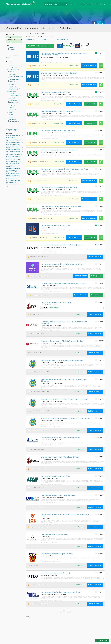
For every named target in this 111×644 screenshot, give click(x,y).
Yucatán (11, 99)
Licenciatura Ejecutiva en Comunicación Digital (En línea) (61, 206)
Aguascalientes (13, 102)
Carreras (72, 4)
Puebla (11, 73)
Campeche (12, 119)
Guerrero (11, 106)
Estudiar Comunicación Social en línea (50, 100)
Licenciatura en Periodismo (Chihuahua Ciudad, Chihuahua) (62, 360)
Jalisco (11, 71)
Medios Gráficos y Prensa (62, 39)
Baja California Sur (14, 121)
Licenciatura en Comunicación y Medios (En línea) (59, 73)
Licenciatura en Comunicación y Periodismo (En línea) (60, 457)
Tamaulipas (12, 68)
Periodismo (44, 39)
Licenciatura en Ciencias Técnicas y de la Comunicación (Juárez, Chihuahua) (64, 323)
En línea (10, 57)
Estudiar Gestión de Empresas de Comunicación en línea (54, 63)
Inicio (27, 34)
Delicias (12, 97)
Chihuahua (12, 92)
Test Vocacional (90, 4)
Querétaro (12, 86)
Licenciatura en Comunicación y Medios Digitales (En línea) (62, 245)
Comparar (99, 53)
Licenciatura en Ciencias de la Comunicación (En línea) (61, 438)
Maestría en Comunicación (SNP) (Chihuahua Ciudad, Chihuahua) (65, 399)
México (8, 64)
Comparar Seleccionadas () (40, 46)
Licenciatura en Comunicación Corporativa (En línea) (60, 150)
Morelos (11, 81)
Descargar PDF (90, 104)
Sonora (11, 104)
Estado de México (13, 70)
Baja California (13, 83)
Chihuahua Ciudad (15, 95)
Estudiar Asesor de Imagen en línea (49, 543)
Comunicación (30, 39)
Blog (104, 4)
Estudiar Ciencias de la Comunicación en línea (51, 81)
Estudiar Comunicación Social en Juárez (50, 349)
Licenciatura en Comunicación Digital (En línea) (58, 131)
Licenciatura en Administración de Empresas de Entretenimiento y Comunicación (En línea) (64, 54)
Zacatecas (12, 109)
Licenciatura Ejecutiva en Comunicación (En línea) (59, 187)
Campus (44, 308)
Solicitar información (89, 65)
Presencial (10, 59)
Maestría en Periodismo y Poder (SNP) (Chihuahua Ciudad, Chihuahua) (67, 419)
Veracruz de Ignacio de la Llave (16, 76)
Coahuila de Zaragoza (14, 88)
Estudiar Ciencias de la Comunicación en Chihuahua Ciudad (54, 389)
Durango (11, 111)
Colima (11, 113)
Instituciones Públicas (13, 131)
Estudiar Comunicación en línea (48, 502)
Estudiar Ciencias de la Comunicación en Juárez (52, 331)
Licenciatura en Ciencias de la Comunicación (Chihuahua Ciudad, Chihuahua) (64, 380)
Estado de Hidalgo (13, 100)
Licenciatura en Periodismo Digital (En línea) (57, 554)
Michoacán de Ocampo (14, 79)
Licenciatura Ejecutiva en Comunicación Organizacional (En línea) (64, 169)
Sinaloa (11, 114)
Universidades (98, 4)
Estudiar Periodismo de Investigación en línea (51, 562)
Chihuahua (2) (53, 308)
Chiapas (11, 107)
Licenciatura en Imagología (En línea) (54, 534)
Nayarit (11, 118)
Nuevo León (12, 75)
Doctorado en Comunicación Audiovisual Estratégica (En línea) (63, 283)
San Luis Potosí (13, 90)
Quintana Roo (12, 116)
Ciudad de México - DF (14, 66)
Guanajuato (12, 85)
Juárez (12, 94)
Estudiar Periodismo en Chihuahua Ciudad (50, 367)
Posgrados (82, 4)
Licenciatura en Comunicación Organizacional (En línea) (61, 111)
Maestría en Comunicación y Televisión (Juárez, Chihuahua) (62, 341)
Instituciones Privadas (13, 129)
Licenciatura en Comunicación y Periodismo (57, 303)
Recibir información (95, 257)
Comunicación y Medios (35, 34)
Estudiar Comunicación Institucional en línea (51, 119)
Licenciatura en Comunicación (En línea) (55, 92)
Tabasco (11, 123)
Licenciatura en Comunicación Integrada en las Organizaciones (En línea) (65, 515)
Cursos (77, 4)
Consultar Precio (73, 65)
